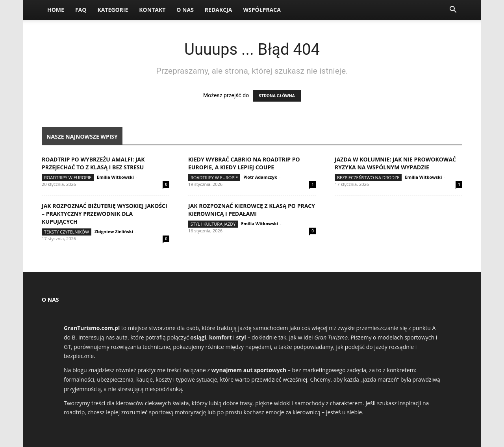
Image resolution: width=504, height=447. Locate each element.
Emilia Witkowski (115, 177)
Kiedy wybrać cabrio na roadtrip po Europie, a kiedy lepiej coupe (244, 163)
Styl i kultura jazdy (213, 224)
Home (56, 10)
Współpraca (262, 10)
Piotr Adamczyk (260, 177)
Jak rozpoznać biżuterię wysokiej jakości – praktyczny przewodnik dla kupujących (105, 214)
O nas (185, 10)
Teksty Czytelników (67, 232)
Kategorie (113, 10)
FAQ (81, 10)
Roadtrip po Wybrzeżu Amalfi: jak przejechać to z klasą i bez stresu (93, 163)
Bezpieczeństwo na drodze (368, 177)
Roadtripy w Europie (68, 177)
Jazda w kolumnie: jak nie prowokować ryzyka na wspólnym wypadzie (395, 163)
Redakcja (219, 10)
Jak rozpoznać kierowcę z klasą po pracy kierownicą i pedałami (252, 210)
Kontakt (152, 10)
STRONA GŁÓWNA (277, 96)
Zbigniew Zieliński (114, 231)
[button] (453, 10)
